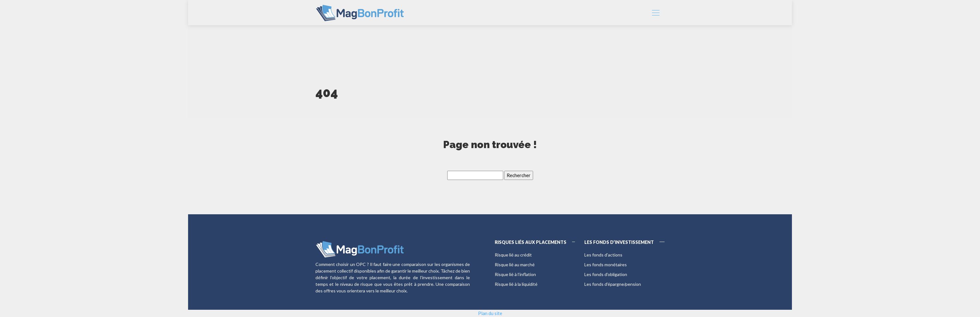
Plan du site (490, 313)
